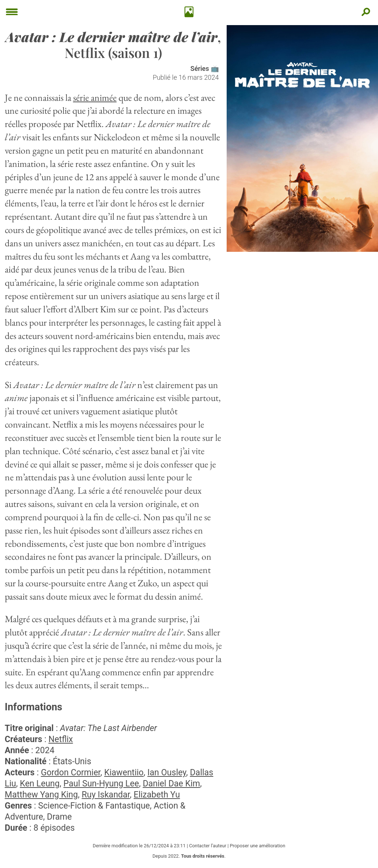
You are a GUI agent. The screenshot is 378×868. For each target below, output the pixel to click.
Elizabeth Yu (157, 795)
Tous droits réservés (203, 856)
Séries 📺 (205, 68)
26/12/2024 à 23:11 (164, 846)
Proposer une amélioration (257, 846)
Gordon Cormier (71, 773)
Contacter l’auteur (208, 846)
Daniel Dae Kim (171, 784)
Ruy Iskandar (106, 795)
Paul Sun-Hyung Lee (101, 784)
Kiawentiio (124, 773)
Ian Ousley (167, 773)
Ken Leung (40, 784)
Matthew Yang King (41, 795)
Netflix (61, 739)
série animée (95, 97)
